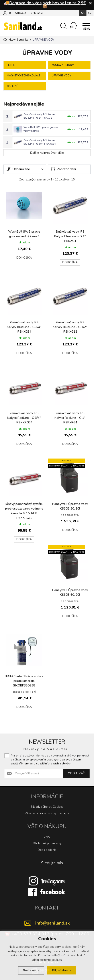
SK (83, 13)
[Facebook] (47, 891)
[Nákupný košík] (73, 26)
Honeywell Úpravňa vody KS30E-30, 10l (70, 505)
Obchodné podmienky (47, 842)
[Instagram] (47, 880)
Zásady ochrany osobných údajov (47, 812)
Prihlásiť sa (36, 13)
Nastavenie (31, 970)
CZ (90, 13)
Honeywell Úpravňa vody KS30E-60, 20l (70, 591)
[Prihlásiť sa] (5, 13)
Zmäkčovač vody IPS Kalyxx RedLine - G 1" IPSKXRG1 (70, 416)
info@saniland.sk (53, 922)
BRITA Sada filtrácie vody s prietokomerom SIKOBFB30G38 (24, 680)
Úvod (47, 835)
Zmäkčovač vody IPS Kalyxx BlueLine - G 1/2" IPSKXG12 (70, 326)
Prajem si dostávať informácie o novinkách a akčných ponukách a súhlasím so (50, 758)
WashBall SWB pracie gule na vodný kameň (24, 233)
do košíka (24, 256)
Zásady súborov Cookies (47, 806)
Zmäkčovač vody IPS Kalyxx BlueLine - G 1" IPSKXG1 (39, 116)
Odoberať (76, 772)
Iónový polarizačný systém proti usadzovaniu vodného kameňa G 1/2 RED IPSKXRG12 (24, 510)
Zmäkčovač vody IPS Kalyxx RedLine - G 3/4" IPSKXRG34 (24, 416)
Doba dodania (47, 849)
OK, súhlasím (62, 970)
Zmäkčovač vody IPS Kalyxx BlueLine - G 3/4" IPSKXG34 (40, 141)
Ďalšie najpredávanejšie (47, 151)
